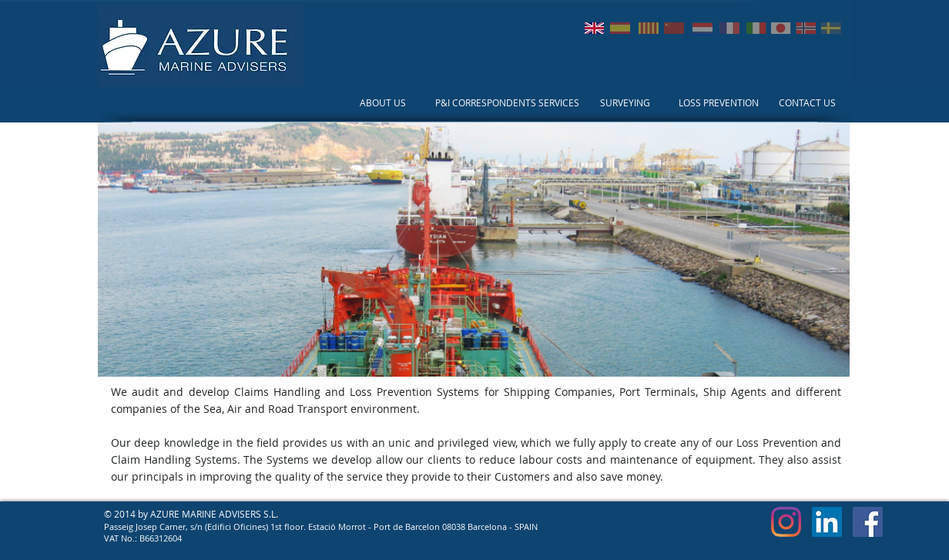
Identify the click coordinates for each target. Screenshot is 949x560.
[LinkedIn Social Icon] (827, 522)
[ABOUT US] (382, 103)
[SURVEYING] (625, 103)
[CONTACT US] (807, 103)
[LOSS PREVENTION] (718, 103)
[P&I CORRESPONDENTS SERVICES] (507, 103)
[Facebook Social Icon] (868, 522)
